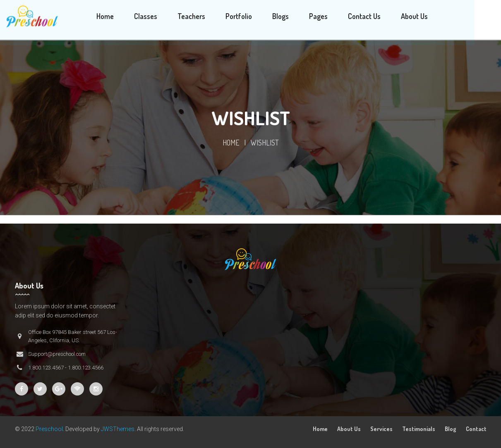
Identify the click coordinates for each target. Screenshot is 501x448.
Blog (451, 429)
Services (381, 429)
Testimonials (419, 429)
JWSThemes (118, 429)
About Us (349, 429)
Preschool (49, 429)
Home (231, 143)
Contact (476, 429)
